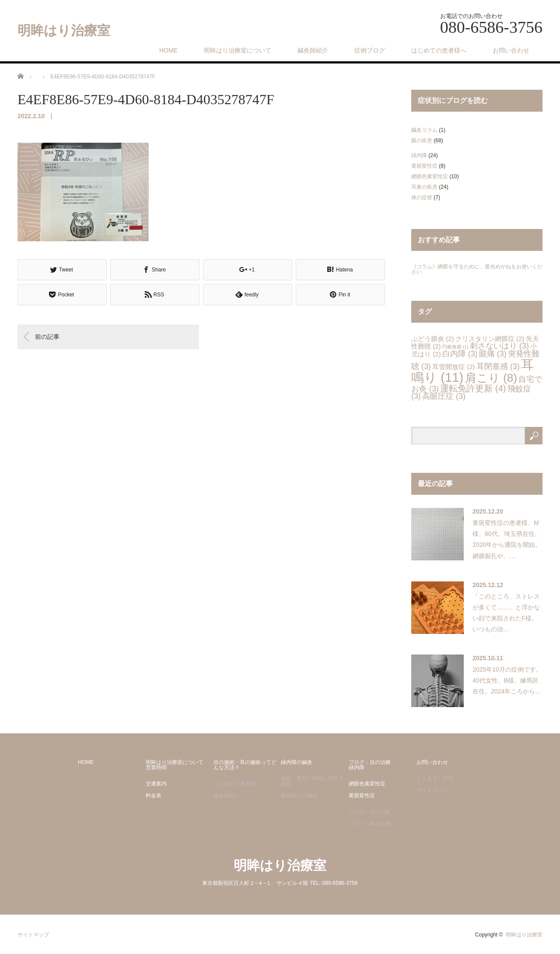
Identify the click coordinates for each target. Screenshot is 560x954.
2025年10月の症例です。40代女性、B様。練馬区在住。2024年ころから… (507, 680)
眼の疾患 (422, 141)
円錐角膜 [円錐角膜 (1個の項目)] (455, 347)
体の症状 (422, 197)
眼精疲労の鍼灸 (299, 796)
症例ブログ (370, 50)
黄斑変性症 (424, 166)
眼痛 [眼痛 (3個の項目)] (493, 354)
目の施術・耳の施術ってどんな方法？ (245, 765)
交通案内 (156, 784)
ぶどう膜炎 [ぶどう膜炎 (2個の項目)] (432, 339)
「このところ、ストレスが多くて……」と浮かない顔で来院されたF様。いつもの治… (506, 613)
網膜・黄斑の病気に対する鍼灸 (312, 781)
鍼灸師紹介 (313, 50)
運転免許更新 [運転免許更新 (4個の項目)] (473, 388)
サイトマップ (432, 790)
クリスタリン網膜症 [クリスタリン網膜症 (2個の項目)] (490, 339)
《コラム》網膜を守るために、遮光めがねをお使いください (477, 269)
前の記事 (47, 336)
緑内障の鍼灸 (297, 762)
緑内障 (419, 155)
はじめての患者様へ (439, 50)
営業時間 (156, 767)
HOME (168, 50)
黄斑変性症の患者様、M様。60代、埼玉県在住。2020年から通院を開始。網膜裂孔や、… (507, 539)
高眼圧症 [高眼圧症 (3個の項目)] (444, 396)
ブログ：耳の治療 (370, 812)
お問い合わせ (511, 50)
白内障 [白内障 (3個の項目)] (460, 354)
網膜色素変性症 (430, 176)
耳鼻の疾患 (424, 187)
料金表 (154, 796)
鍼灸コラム (424, 130)
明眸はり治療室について (238, 50)
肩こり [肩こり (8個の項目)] (491, 378)
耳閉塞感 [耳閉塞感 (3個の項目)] (498, 366)
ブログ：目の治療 (370, 762)
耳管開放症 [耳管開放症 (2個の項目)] (453, 367)
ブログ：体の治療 (370, 824)
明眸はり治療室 (64, 31)
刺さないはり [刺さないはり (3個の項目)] (499, 346)
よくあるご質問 (435, 778)
